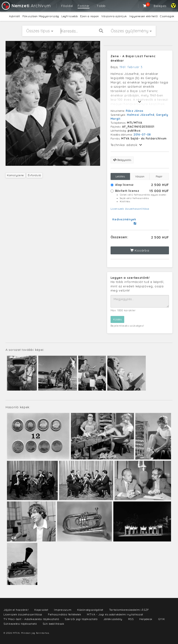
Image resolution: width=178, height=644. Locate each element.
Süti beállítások (54, 624)
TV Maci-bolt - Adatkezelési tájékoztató (31, 619)
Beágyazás (122, 160)
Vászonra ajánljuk (114, 16)
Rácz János (135, 111)
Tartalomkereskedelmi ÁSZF (129, 610)
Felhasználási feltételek (65, 614)
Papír (159, 176)
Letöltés (120, 176)
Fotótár (84, 6)
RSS (131, 619)
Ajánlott (15, 16)
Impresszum (63, 610)
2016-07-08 (142, 134)
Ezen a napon (90, 16)
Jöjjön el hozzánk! (16, 610)
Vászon (140, 176)
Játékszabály (113, 619)
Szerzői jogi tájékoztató (81, 619)
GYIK (162, 619)
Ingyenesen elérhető (143, 16)
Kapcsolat (41, 610)
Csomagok (167, 16)
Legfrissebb (70, 16)
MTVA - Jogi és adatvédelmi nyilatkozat (115, 614)
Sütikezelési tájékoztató (20, 624)
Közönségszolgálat (90, 610)
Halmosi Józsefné (141, 115)
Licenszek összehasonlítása (130, 209)
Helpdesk (146, 619)
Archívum (26, 6)
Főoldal (67, 6)
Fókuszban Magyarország (41, 16)
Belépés (160, 6)
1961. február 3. (131, 67)
